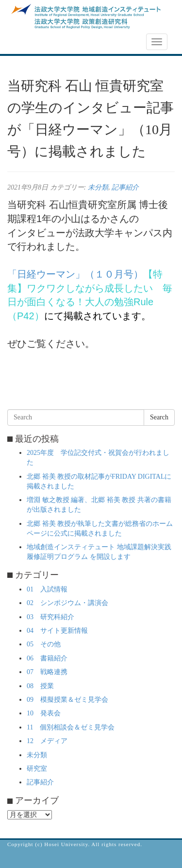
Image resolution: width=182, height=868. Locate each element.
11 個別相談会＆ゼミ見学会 (71, 727)
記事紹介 (125, 187)
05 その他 (44, 644)
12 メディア (47, 741)
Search (159, 417)
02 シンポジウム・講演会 (67, 603)
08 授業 (40, 686)
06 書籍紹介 (47, 658)
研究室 (37, 769)
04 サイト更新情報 (57, 631)
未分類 (98, 187)
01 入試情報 (47, 589)
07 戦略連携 (47, 672)
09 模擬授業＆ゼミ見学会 (67, 700)
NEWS (23, 42)
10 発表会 (44, 713)
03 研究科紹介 (50, 617)
